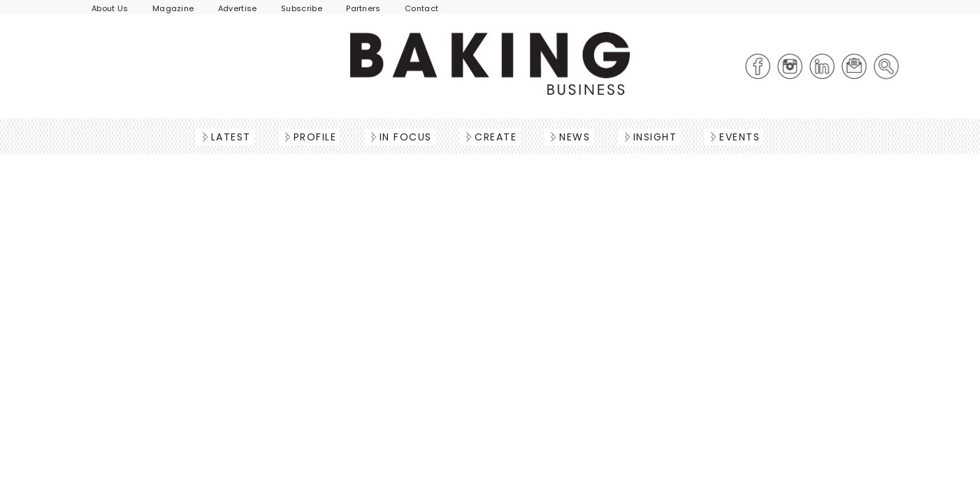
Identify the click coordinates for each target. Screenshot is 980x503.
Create (491, 137)
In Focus (402, 137)
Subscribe (302, 8)
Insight (651, 137)
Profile (311, 137)
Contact (421, 8)
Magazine (173, 8)
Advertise (238, 8)
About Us (110, 8)
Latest (227, 137)
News (570, 137)
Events (735, 137)
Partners (363, 8)
